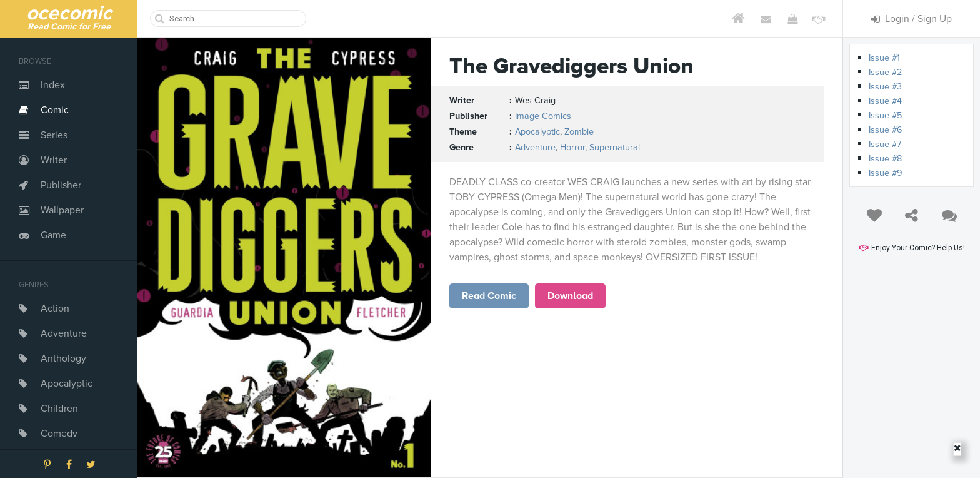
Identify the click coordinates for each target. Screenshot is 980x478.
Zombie (579, 132)
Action (55, 308)
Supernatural (615, 147)
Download (570, 296)
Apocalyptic (67, 384)
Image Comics (543, 116)
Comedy (59, 434)
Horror (572, 147)
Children (59, 409)
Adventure (64, 333)
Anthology (63, 358)
